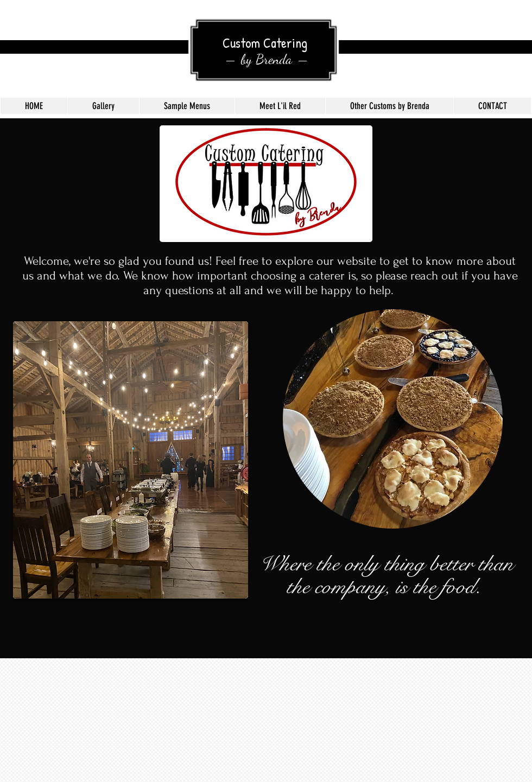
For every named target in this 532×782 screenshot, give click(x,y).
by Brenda (267, 59)
